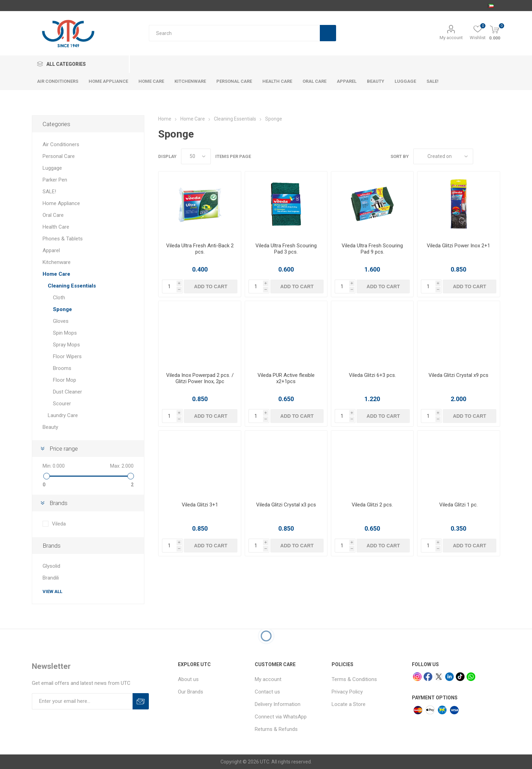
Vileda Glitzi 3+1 (200, 505)
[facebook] (428, 677)
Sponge (62, 309)
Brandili (51, 578)
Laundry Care (63, 415)
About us (188, 679)
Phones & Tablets (63, 239)
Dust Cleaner (67, 392)
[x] (439, 677)
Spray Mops (66, 345)
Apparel (51, 250)
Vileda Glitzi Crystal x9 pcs (458, 375)
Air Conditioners (61, 144)
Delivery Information (278, 704)
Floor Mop (65, 380)
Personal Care (59, 156)
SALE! (49, 192)
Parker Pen (55, 180)
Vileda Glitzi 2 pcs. (372, 505)
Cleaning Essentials (72, 286)
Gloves (61, 321)
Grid (482, 156)
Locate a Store (349, 704)
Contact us (267, 692)
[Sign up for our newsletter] (82, 701)
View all (52, 591)
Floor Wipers (67, 356)
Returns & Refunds (276, 729)
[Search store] (234, 33)
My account (451, 38)
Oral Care (53, 215)
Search (328, 33)
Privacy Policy (347, 692)
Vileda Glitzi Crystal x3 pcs (286, 505)
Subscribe (141, 701)
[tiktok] (460, 677)
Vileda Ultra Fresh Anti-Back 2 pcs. (200, 249)
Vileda (59, 524)
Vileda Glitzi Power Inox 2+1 (458, 246)
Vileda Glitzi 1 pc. (458, 505)
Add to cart (211, 286)
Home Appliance (61, 203)
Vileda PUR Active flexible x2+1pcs (286, 378)
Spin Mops (65, 333)
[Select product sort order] (443, 156)
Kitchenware (57, 262)
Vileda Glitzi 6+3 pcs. (372, 375)
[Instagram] (417, 677)
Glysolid (51, 566)
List (495, 156)
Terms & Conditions (354, 679)
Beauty (50, 427)
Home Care (56, 274)
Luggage (52, 168)
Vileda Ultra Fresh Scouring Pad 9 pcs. (372, 249)
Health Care (56, 227)
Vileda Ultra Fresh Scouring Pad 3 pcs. (286, 249)
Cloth (59, 298)
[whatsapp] (471, 677)
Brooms (62, 368)
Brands (58, 503)
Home (165, 119)
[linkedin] (449, 677)
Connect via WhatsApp (281, 717)
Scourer (62, 404)
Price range (64, 449)
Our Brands (191, 692)
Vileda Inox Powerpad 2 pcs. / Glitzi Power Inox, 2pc (200, 378)
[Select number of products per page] (196, 156)
